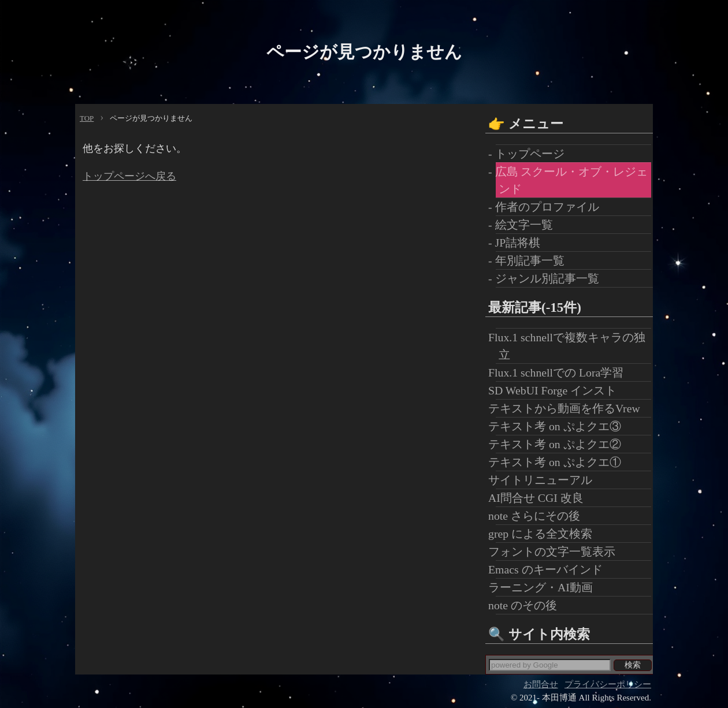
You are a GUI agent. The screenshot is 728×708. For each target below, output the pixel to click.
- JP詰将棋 (518, 243)
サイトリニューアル (544, 480)
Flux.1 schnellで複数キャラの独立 (571, 346)
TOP (87, 118)
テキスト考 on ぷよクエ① (558, 462)
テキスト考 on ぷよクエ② (558, 444)
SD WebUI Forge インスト (556, 390)
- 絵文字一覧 (524, 225)
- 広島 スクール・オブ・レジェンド (572, 180)
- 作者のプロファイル (547, 207)
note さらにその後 (538, 516)
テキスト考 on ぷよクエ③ (558, 426)
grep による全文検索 (544, 534)
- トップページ (530, 154)
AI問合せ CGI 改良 (540, 498)
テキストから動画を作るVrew (568, 408)
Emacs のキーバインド (549, 569)
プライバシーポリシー (608, 684)
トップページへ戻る (129, 176)
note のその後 (526, 605)
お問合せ (541, 684)
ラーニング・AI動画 (544, 587)
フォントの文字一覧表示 (556, 552)
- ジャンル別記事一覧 (547, 278)
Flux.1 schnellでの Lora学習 (560, 372)
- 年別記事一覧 (530, 260)
